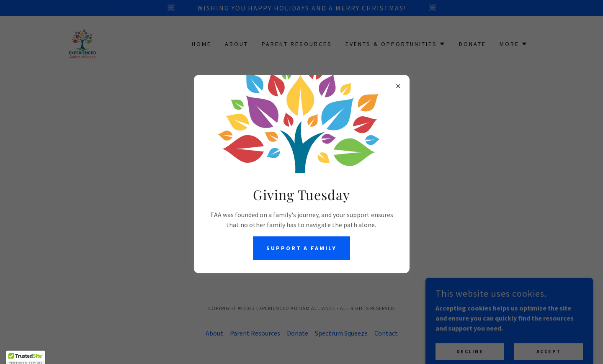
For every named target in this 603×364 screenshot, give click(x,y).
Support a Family (302, 248)
